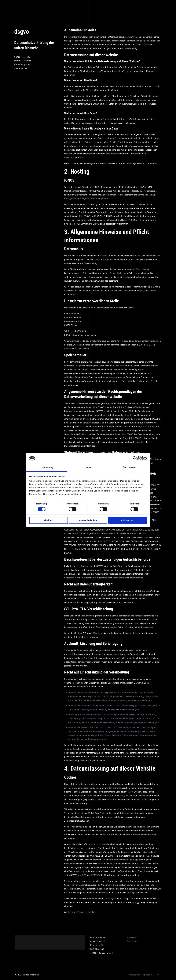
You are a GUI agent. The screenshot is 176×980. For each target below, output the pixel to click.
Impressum (132, 937)
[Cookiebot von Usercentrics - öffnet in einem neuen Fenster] (135, 458)
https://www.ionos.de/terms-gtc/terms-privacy (86, 199)
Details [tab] (88, 467)
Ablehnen (48, 520)
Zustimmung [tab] (47, 467)
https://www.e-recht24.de (84, 912)
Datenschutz (132, 941)
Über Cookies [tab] (129, 467)
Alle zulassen (128, 520)
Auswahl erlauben (88, 520)
